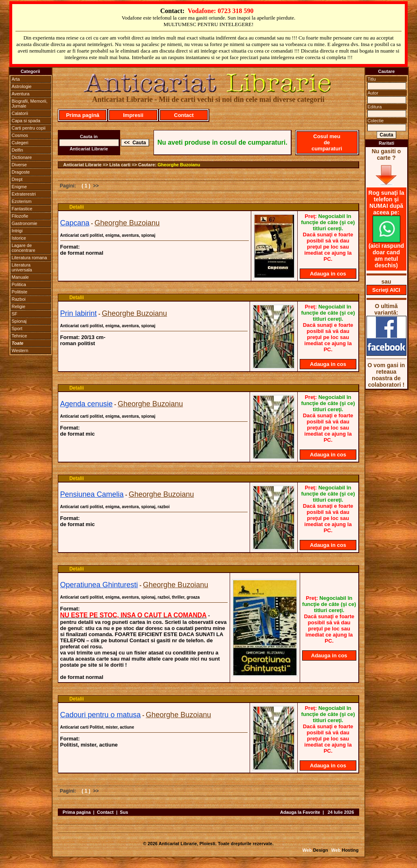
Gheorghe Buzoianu (179, 165)
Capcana (75, 223)
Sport (17, 328)
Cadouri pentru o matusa (101, 715)
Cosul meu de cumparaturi (327, 142)
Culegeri (20, 143)
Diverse (19, 165)
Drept (17, 179)
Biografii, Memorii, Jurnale (30, 104)
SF (15, 314)
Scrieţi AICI (386, 290)
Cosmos (20, 135)
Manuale (20, 277)
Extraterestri (24, 194)
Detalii (77, 207)
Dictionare (22, 157)
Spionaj (19, 321)
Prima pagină (83, 115)
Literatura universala (22, 267)
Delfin (18, 150)
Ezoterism (22, 201)
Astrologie (22, 86)
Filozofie (20, 216)
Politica (19, 284)
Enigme (19, 187)
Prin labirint (79, 313)
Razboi (19, 299)
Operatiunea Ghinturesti (99, 585)
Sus (124, 812)
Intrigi (17, 231)
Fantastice (22, 209)
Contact (184, 115)
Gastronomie (25, 223)
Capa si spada (26, 121)
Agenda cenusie (87, 404)
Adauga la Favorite (300, 812)
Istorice (19, 238)
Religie (19, 306)
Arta (16, 79)
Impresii (133, 115)
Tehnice (20, 336)
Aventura (21, 94)
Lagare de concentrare (24, 248)
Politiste (20, 292)
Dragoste (21, 172)
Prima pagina (77, 812)
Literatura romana (30, 258)
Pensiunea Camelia (92, 494)
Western (20, 350)
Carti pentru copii (29, 128)
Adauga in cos (328, 274)
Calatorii (20, 113)
